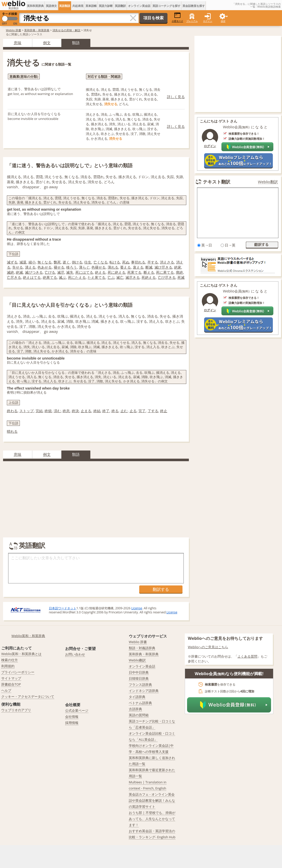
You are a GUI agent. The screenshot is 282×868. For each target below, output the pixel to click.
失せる (18, 267)
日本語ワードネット (63, 608)
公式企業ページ (77, 710)
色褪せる (98, 267)
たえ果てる (96, 277)
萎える (125, 267)
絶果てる (50, 277)
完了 (142, 411)
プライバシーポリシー (18, 672)
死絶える (149, 277)
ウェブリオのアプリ (16, 710)
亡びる (50, 272)
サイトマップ (11, 678)
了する (153, 411)
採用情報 (72, 723)
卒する (153, 262)
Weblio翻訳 (268, 182)
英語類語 (65, 6)
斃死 (57, 262)
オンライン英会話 (139, 6)
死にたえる (77, 277)
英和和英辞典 (35, 6)
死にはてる (84, 272)
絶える (100, 272)
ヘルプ (6, 690)
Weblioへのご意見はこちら (208, 647)
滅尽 (61, 272)
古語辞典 (135, 709)
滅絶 (10, 272)
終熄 (48, 411)
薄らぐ (84, 267)
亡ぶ (111, 277)
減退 (23, 262)
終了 (106, 411)
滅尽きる (133, 277)
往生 (88, 262)
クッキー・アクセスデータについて (28, 696)
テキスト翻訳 (217, 182)
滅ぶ (62, 277)
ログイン (208, 21)
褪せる (59, 267)
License (137, 608)
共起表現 (78, 6)
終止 (164, 411)
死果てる (134, 272)
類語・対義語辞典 (142, 648)
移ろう (72, 267)
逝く (66, 262)
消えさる (167, 262)
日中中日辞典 (139, 672)
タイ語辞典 (137, 697)
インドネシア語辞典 (144, 691)
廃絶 (179, 272)
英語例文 (51, 6)
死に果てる (165, 272)
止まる (86, 411)
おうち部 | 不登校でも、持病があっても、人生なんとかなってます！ (152, 819)
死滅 (181, 277)
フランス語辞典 (140, 685)
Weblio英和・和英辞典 (28, 636)
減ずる (12, 262)
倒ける (77, 262)
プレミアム (192, 21)
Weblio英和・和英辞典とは (22, 654)
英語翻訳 (120, 6)
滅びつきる (34, 272)
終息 (66, 411)
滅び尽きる (163, 267)
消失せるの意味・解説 (66, 30)
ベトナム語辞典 (140, 703)
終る (115, 411)
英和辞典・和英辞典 (37, 30)
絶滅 (19, 272)
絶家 (178, 267)
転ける (115, 262)
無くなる (45, 262)
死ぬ (126, 262)
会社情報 (72, 717)
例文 (47, 43)
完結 (39, 411)
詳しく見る (176, 97)
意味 (18, 43)
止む (124, 411)
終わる (12, 411)
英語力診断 (106, 6)
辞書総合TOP (11, 684)
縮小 (32, 262)
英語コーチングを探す (166, 6)
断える (149, 272)
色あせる (45, 267)
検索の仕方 (10, 660)
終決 (75, 411)
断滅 (149, 267)
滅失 (70, 272)
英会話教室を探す (194, 6)
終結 (97, 411)
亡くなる (101, 262)
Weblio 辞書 (13, 30)
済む (57, 411)
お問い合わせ (75, 654)
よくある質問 (247, 656)
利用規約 (8, 666)
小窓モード (178, 17)
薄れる (113, 267)
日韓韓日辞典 (139, 678)
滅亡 (120, 277)
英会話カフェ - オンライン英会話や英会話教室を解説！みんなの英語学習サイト (152, 800)
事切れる (138, 262)
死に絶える (117, 272)
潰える (30, 267)
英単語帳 (91, 6)
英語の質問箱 (139, 715)
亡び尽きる (167, 277)
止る (133, 411)
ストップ (26, 411)
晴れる (12, 431)
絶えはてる (32, 277)
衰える (138, 267)
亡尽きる (14, 277)
